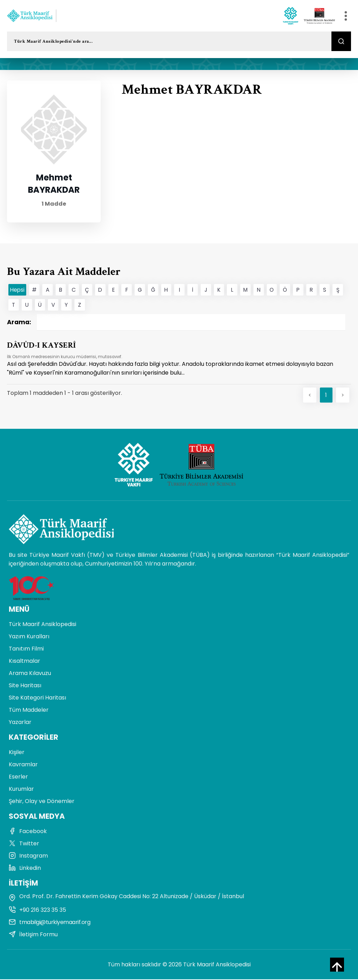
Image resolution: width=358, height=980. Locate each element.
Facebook (28, 832)
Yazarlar (20, 723)
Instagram (28, 856)
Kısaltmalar (24, 662)
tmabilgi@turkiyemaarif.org (49, 923)
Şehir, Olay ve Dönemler (42, 802)
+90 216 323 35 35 (37, 911)
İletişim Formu (33, 935)
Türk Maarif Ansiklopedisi (42, 625)
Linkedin (25, 869)
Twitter (24, 844)
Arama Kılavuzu (30, 674)
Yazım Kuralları (29, 637)
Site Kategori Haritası (37, 698)
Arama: (176, 322)
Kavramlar (23, 765)
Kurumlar (21, 790)
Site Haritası (25, 686)
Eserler (18, 777)
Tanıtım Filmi (26, 649)
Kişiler (17, 753)
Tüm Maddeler (29, 711)
